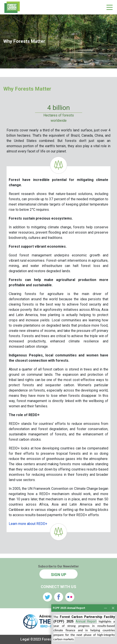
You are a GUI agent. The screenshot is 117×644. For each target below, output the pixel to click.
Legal (25, 639)
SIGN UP (58, 575)
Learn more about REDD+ (28, 524)
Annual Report (86, 640)
